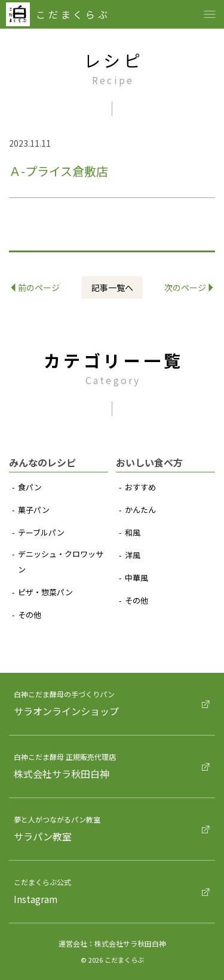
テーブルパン (41, 532)
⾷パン (30, 487)
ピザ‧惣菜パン (45, 592)
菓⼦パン (34, 510)
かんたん (140, 510)
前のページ (36, 287)
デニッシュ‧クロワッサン (61, 562)
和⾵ (133, 532)
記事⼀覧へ (112, 287)
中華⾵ (136, 578)
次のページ (189, 287)
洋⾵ (133, 555)
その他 (30, 615)
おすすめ (140, 487)
